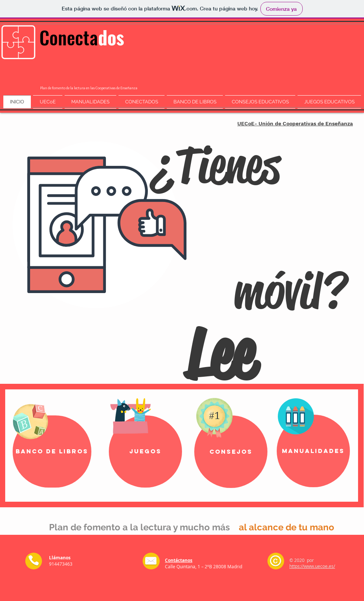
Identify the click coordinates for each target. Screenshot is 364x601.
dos (111, 37)
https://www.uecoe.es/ (312, 566)
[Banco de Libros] (52, 451)
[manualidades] (313, 451)
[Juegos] (145, 451)
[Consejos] (231, 452)
